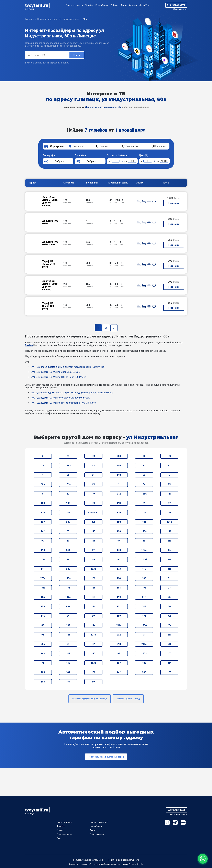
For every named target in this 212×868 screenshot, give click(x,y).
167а (144, 550)
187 (119, 663)
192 (68, 503)
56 (169, 607)
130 (93, 672)
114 (93, 625)
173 (119, 569)
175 (43, 513)
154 (93, 597)
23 (68, 456)
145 (93, 541)
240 (169, 635)
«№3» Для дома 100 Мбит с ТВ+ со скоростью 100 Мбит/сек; (64, 403)
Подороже (160, 146)
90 (119, 560)
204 (93, 466)
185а (144, 494)
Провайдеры (102, 5)
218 (119, 644)
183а (43, 588)
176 (68, 588)
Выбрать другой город (128, 699)
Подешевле (132, 146)
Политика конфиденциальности (123, 860)
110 (169, 494)
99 (43, 541)
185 (93, 588)
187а (144, 653)
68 (144, 475)
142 (119, 672)
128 (144, 513)
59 (93, 616)
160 (119, 522)
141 (68, 672)
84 (144, 484)
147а (68, 578)
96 (43, 635)
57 (169, 503)
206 (144, 672)
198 (144, 588)
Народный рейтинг (99, 822)
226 (43, 644)
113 (119, 503)
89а (169, 550)
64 (68, 616)
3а (68, 475)
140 (119, 550)
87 (119, 541)
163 (43, 653)
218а (144, 644)
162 (93, 578)
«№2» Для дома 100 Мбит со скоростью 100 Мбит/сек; (60, 398)
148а (68, 466)
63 (68, 531)
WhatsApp (167, 823)
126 (119, 531)
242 (43, 531)
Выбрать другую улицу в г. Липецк (90, 699)
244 (68, 550)
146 (68, 663)
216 (169, 569)
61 (144, 503)
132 (169, 456)
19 (43, 466)
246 (119, 466)
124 (93, 607)
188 (43, 682)
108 (43, 503)
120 (119, 513)
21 (93, 475)
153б (93, 569)
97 (169, 466)
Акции (124, 5)
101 (169, 475)
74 (43, 663)
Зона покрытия (97, 834)
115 (93, 531)
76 (68, 560)
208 (43, 672)
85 (43, 625)
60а (43, 484)
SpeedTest (145, 5)
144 (68, 513)
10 (93, 494)
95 (119, 653)
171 (144, 616)
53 (144, 541)
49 (93, 560)
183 (144, 663)
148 (119, 475)
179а (43, 560)
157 (68, 682)
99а (68, 607)
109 (68, 625)
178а (43, 578)
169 (119, 616)
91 (144, 635)
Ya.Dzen (183, 823)
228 (68, 569)
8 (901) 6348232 (178, 5)
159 (43, 607)
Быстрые (105, 146)
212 (119, 494)
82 (93, 550)
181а (68, 484)
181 (144, 522)
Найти (77, 55)
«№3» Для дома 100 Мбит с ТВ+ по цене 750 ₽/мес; (59, 377)
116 (43, 616)
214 (169, 663)
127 (43, 522)
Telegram (175, 823)
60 (68, 541)
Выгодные (78, 146)
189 (169, 513)
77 (169, 588)
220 (119, 456)
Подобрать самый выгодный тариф (106, 757)
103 (144, 578)
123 (68, 635)
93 (68, 644)
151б (169, 522)
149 (68, 653)
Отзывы (133, 5)
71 (169, 578)
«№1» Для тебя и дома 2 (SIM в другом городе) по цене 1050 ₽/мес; (68, 367)
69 (93, 682)
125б (144, 625)
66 (169, 560)
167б (144, 560)
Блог (59, 838)
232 (119, 635)
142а (68, 597)
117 (93, 653)
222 (68, 522)
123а (93, 635)
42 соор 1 (93, 513)
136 (93, 503)
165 (169, 672)
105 (43, 597)
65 (93, 484)
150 (93, 456)
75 (169, 597)
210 (144, 597)
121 (93, 644)
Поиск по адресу (74, 5)
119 (119, 597)
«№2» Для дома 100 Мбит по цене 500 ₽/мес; (55, 372)
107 (169, 653)
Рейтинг (114, 5)
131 (119, 607)
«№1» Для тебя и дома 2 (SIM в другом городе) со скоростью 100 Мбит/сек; (72, 393)
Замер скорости (64, 834)
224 (119, 578)
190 (43, 550)
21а (169, 541)
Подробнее (174, 203)
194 (119, 588)
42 (144, 466)
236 (93, 522)
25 (169, 484)
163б (93, 663)
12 (68, 494)
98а (169, 616)
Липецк (30, 9)
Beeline (29, 345)
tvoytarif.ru (37, 5)
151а (119, 625)
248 (144, 607)
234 (169, 625)
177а (144, 531)
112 (144, 569)
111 (43, 569)
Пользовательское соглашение (88, 860)
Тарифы (89, 5)
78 (169, 644)
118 (169, 531)
